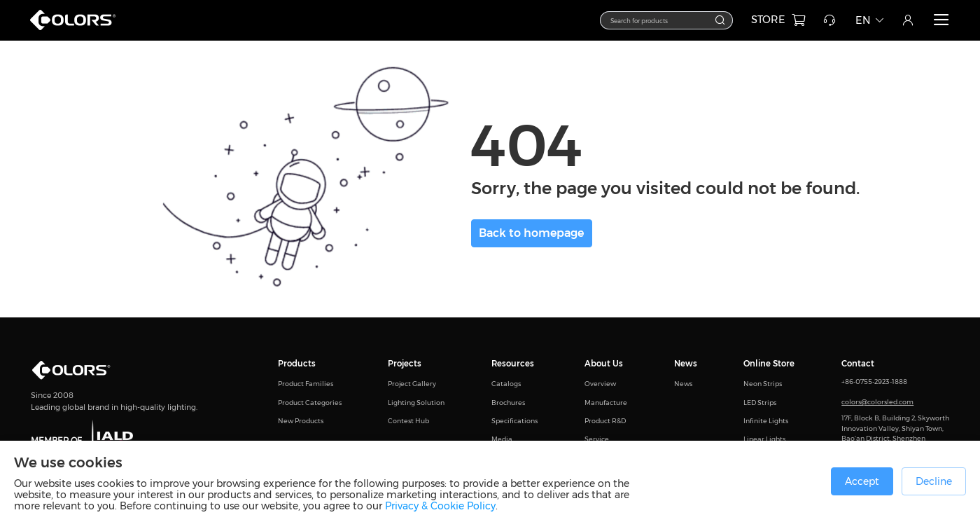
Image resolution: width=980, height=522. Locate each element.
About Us (604, 364)
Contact (858, 364)
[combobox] (666, 20)
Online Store (769, 364)
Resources (513, 364)
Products (297, 364)
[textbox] (660, 20)
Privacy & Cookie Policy (440, 506)
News (686, 364)
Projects (405, 364)
